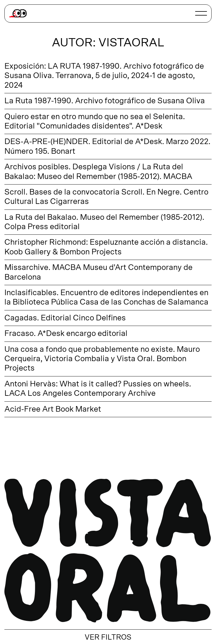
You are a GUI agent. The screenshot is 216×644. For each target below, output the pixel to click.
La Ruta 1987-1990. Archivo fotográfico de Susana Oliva (105, 101)
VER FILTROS (108, 637)
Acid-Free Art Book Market (53, 409)
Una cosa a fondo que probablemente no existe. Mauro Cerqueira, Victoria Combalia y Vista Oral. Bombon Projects (102, 359)
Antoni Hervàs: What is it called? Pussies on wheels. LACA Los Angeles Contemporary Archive (98, 389)
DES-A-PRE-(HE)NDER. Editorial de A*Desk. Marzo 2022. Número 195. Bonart (107, 146)
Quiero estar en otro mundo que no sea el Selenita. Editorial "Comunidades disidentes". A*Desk (95, 121)
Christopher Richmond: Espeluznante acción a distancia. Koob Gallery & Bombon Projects (106, 247)
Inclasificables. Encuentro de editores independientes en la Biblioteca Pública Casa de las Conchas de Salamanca (106, 297)
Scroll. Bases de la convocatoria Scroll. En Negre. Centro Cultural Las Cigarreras (106, 197)
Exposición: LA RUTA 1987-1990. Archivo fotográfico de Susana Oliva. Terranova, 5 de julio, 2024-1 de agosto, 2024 (104, 76)
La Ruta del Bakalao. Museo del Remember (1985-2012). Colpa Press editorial (104, 222)
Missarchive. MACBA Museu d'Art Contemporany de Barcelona (98, 272)
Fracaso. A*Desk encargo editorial (66, 333)
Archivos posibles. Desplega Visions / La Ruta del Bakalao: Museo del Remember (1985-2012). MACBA (98, 171)
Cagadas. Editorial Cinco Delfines (65, 318)
